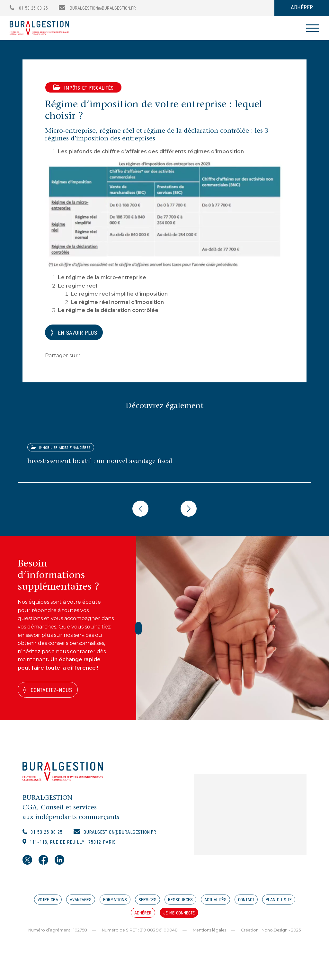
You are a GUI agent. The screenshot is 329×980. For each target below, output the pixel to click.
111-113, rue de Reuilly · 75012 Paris (79, 846)
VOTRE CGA (48, 904)
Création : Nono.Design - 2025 (274, 934)
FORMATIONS (115, 904)
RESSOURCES (180, 904)
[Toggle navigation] (313, 28)
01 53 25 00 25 (29, 9)
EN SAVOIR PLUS (81, 333)
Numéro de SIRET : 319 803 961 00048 (138, 934)
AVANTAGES (81, 904)
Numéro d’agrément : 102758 (54, 934)
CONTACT (246, 904)
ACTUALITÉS (215, 904)
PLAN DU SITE (279, 904)
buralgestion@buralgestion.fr (97, 9)
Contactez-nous (54, 691)
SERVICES (147, 904)
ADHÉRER (302, 8)
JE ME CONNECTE (179, 918)
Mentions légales (210, 934)
